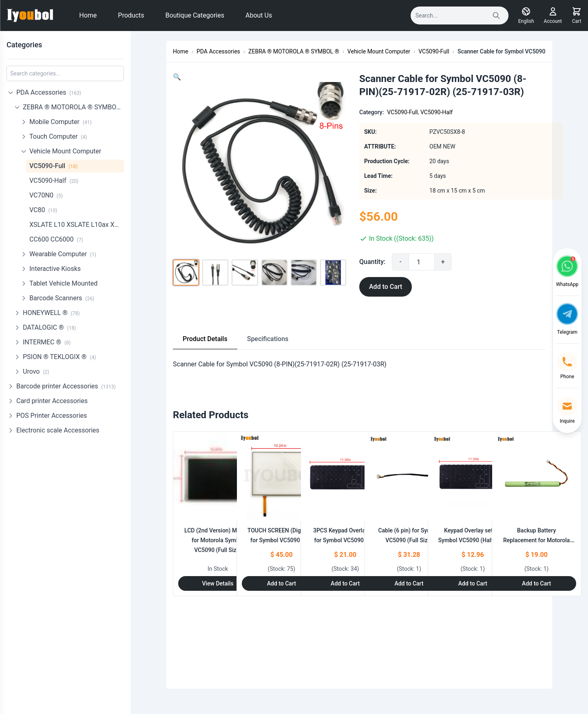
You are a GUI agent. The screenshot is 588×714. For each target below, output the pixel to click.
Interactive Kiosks (55, 269)
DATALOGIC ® (49, 327)
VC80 (43, 210)
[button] (177, 77)
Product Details (205, 339)
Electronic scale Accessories (58, 430)
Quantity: (385, 262)
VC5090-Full (53, 166)
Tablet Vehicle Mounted (63, 283)
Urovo (36, 371)
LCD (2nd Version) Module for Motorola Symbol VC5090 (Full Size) (218, 540)
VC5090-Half (54, 181)
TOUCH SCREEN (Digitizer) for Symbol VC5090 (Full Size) (282, 540)
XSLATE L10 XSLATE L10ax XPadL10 (77, 225)
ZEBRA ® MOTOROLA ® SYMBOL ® (73, 107)
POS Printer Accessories (52, 416)
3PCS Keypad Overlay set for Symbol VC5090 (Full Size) (345, 540)
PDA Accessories (49, 92)
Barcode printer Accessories (66, 386)
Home (88, 15)
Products (131, 15)
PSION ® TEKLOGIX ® (59, 357)
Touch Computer (58, 136)
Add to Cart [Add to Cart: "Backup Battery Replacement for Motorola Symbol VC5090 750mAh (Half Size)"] (536, 583)
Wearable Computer (63, 254)
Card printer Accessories (52, 401)
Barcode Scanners (62, 298)
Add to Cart (399, 287)
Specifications (268, 339)
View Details (218, 583)
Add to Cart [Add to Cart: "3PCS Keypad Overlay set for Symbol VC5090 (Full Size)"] (345, 583)
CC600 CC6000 (56, 239)
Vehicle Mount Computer (65, 151)
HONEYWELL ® (51, 313)
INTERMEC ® (47, 342)
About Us (259, 15)
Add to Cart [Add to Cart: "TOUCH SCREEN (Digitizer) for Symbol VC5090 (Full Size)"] (282, 583)
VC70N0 (46, 195)
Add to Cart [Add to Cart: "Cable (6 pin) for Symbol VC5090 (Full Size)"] (409, 583)
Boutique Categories (195, 15)
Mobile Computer (61, 122)
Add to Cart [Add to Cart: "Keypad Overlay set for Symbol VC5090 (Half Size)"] (473, 583)
